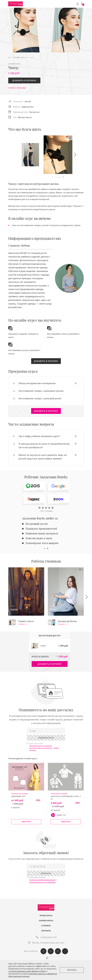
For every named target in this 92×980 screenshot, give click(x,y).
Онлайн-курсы (46, 921)
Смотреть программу (17, 88)
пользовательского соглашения (41, 746)
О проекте (46, 926)
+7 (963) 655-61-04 (48, 937)
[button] (75, 155)
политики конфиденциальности (41, 748)
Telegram (58, 951)
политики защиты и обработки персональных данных (33, 975)
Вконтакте (43, 951)
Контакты (46, 931)
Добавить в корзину (24, 80)
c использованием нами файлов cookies (27, 971)
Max (65, 951)
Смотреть (23, 624)
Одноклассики (51, 951)
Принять (72, 970)
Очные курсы (46, 916)
